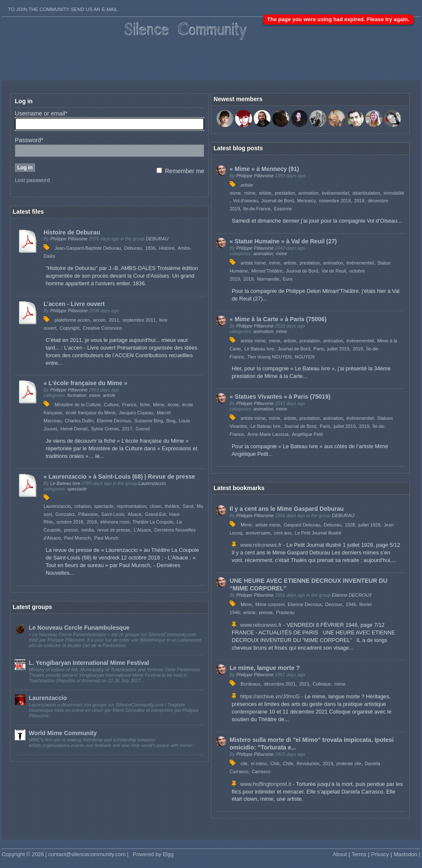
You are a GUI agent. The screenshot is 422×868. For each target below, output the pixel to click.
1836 (150, 248)
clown (156, 506)
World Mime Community (63, 733)
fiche (145, 405)
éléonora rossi (115, 522)
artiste (109, 395)
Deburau (133, 248)
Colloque (322, 684)
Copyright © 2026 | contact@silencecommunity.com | (65, 854)
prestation (285, 193)
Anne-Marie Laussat (268, 434)
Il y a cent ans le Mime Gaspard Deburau (287, 509)
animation (308, 193)
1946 (351, 604)
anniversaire (258, 533)
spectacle (77, 489)
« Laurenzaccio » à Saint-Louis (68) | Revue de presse (119, 477)
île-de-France (257, 209)
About (340, 854)
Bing (171, 421)
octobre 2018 (70, 522)
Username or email (41, 113)
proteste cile (349, 763)
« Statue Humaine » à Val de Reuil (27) (283, 241)
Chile (288, 763)
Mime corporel (270, 604)
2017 (127, 429)
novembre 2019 (335, 201)
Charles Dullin (79, 421)
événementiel (336, 193)
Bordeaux (251, 684)
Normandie (268, 279)
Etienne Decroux (305, 604)
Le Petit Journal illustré (318, 533)
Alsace (135, 514)
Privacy (380, 854)
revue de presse (114, 530)
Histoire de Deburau (72, 232)
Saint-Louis (113, 514)
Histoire (167, 248)
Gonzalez (65, 514)
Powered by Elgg (153, 854)
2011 (114, 320)
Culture (111, 405)
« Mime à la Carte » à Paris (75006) (278, 319)
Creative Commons (103, 328)
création (83, 506)
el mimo (259, 763)
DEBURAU (157, 239)
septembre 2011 (139, 320)
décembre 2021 (280, 684)
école (173, 405)
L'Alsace (142, 530)
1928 (350, 525)
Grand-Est (156, 514)
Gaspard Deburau (302, 525)
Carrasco (261, 772)
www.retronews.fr (261, 545)
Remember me (180, 171)
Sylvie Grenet (105, 429)
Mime (159, 405)
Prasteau (285, 612)
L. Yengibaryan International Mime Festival (89, 663)
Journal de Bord (278, 201)
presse (71, 530)
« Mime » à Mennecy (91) (264, 169)
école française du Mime (90, 413)
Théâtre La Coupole (153, 522)
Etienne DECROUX (352, 595)
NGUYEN (305, 357)
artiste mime (253, 263)
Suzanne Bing (149, 421)
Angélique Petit (307, 434)
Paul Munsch (78, 538)
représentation (132, 506)
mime (95, 395)
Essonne (283, 209)
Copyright (70, 328)
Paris (319, 349)
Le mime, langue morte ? (265, 668)
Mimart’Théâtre (267, 271)
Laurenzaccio (152, 483)
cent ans (283, 533)
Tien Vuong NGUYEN (269, 357)
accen (99, 320)
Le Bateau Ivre (65, 483)
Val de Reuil (334, 271)
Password (29, 140)
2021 (304, 684)
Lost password (32, 180)
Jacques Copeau (136, 413)
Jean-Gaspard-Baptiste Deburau (88, 248)
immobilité (394, 193)
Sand (188, 506)
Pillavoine (88, 514)
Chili (275, 763)
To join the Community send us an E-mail (63, 9)
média (88, 530)
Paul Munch (106, 538)
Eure (288, 279)
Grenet (143, 429)
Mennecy (306, 201)
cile (244, 763)
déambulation (366, 193)
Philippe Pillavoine (69, 239)
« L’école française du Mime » (85, 383)
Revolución (308, 763)
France (129, 405)
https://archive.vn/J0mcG (270, 696)
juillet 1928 (369, 525)
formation (77, 395)
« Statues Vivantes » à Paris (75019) (280, 397)
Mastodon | (407, 854)
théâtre (172, 506)
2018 (92, 522)
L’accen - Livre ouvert (74, 304)
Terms (359, 854)
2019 (359, 201)
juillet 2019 (338, 349)
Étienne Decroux (114, 421)
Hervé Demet (74, 429)
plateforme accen (72, 320)
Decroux (334, 604)
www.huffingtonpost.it (266, 784)
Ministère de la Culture (78, 405)
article (249, 612)
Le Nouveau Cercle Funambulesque (79, 628)
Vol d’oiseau (245, 201)
